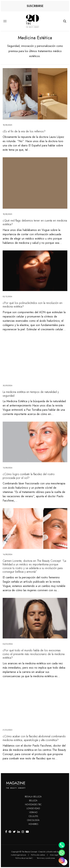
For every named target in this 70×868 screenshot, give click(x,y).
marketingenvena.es (18, 855)
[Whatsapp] (62, 853)
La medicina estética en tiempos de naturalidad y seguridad (31, 394)
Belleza (33, 801)
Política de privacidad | (24, 858)
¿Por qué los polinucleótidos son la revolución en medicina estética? (33, 305)
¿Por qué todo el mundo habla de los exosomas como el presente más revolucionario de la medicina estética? (34, 654)
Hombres (33, 824)
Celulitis (33, 816)
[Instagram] (62, 860)
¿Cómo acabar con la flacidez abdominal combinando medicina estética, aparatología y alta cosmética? (34, 738)
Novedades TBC (33, 805)
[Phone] (62, 845)
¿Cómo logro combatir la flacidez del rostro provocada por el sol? (29, 476)
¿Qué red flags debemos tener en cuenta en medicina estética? (35, 222)
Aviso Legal (54, 855)
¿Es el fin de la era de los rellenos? (24, 131)
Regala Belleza (33, 797)
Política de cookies (38, 855)
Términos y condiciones (46, 858)
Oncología (33, 820)
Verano (33, 812)
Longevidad (33, 808)
